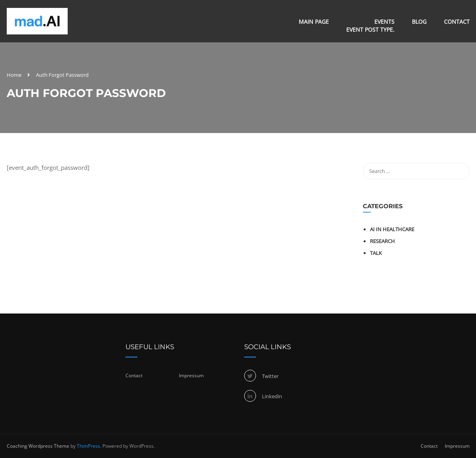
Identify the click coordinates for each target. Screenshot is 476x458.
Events (370, 26)
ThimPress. (89, 446)
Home (14, 75)
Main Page (314, 22)
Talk (376, 253)
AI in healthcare (392, 229)
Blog (419, 22)
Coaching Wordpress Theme (38, 446)
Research (382, 241)
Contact (457, 22)
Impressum (191, 375)
